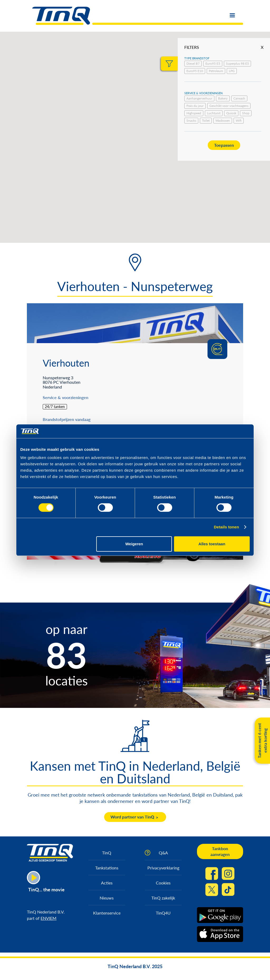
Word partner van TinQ (132, 817)
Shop (246, 113)
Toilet (206, 120)
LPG (232, 71)
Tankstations (107, 868)
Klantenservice (107, 913)
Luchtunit (214, 113)
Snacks (191, 120)
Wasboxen (223, 120)
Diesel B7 (193, 63)
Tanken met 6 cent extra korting (262, 740)
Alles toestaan (212, 544)
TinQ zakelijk (163, 898)
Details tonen (226, 527)
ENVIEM (49, 918)
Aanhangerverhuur (199, 98)
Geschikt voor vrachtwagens (229, 106)
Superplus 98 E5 (237, 63)
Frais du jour (195, 106)
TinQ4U (163, 913)
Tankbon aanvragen (220, 851)
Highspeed (194, 113)
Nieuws (107, 898)
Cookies (163, 883)
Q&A (163, 853)
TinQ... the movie (46, 889)
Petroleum (216, 71)
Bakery (223, 98)
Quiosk (231, 113)
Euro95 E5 (213, 63)
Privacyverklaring (163, 868)
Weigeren (134, 544)
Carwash (239, 98)
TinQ (107, 853)
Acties (107, 883)
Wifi (239, 120)
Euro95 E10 (195, 71)
